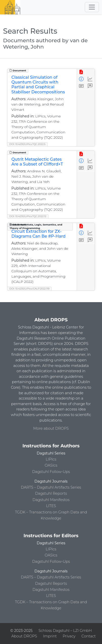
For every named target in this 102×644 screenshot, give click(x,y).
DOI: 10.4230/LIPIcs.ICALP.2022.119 (29, 289)
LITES (51, 506)
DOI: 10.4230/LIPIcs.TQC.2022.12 (28, 216)
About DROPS (24, 636)
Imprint (50, 636)
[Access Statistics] (90, 79)
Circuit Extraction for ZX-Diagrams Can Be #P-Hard (38, 234)
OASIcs (51, 465)
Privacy (69, 636)
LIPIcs (51, 459)
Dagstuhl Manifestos (51, 500)
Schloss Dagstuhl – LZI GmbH (65, 631)
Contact (89, 636)
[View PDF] (81, 72)
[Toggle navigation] (92, 7)
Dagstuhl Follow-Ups (51, 472)
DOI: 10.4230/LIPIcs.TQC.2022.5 (27, 144)
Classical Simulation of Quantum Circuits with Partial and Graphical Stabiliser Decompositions (38, 85)
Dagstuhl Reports (51, 493)
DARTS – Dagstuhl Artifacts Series (51, 487)
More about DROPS (51, 428)
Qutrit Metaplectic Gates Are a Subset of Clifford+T (37, 162)
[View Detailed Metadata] (81, 79)
